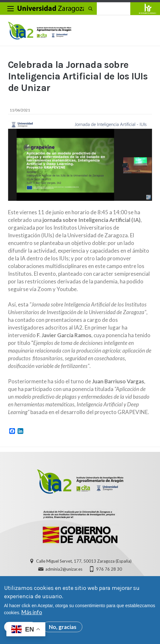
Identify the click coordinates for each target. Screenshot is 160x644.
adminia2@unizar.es (64, 569)
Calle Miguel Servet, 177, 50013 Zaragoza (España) (84, 561)
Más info (32, 612)
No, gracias (63, 627)
